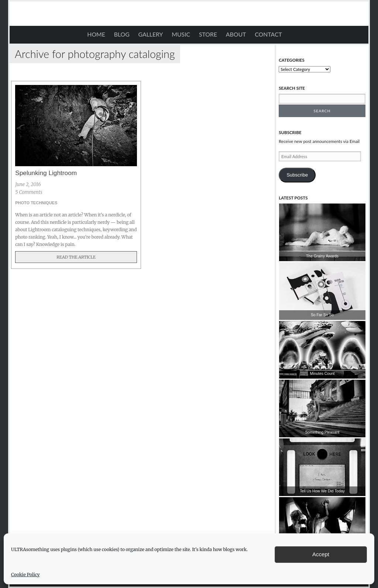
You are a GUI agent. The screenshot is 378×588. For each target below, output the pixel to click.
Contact (268, 34)
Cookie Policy (25, 575)
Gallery (151, 34)
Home (96, 34)
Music (181, 34)
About (236, 34)
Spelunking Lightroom (46, 173)
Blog (122, 34)
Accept (321, 554)
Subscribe (297, 175)
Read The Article (76, 257)
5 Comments (29, 192)
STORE (208, 34)
